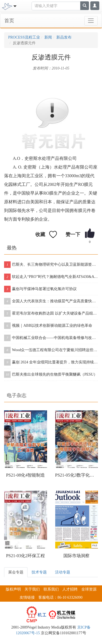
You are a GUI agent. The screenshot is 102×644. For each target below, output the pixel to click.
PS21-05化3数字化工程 (77, 475)
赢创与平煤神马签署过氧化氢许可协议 (40, 289)
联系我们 (51, 589)
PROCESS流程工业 (24, 37)
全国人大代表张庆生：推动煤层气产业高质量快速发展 (51, 301)
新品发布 (64, 37)
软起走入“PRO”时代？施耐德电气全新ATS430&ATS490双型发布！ (51, 277)
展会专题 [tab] (16, 572)
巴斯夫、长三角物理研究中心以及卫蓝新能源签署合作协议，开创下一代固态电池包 (51, 265)
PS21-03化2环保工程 (25, 556)
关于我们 (32, 589)
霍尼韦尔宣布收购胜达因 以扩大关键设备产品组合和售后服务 (51, 313)
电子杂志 (17, 395)
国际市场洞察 (76, 556)
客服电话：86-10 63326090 (60, 597)
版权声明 (13, 589)
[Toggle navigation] (14, 6)
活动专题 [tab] (63, 572)
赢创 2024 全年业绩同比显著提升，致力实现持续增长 (51, 362)
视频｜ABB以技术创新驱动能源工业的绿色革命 (48, 326)
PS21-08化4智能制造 (25, 475)
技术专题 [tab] (39, 572)
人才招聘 (70, 589)
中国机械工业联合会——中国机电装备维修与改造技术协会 (51, 338)
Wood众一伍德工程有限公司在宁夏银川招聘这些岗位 (51, 350)
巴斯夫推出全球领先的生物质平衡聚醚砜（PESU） (51, 375)
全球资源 (89, 589)
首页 (9, 21)
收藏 (40, 234)
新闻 (48, 37)
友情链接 (27, 597)
